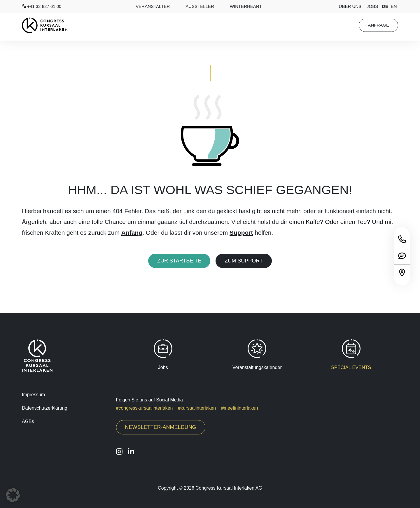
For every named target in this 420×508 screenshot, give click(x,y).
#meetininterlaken (239, 408)
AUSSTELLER (200, 6)
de (385, 6)
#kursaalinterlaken (197, 408)
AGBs (28, 421)
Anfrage (378, 25)
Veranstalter (153, 6)
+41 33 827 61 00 (42, 6)
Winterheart (246, 6)
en (394, 6)
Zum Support (244, 261)
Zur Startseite (179, 261)
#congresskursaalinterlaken (145, 408)
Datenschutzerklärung (45, 408)
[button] (13, 495)
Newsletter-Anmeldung (161, 427)
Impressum (33, 395)
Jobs (372, 6)
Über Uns (350, 6)
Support (241, 233)
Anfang (132, 233)
